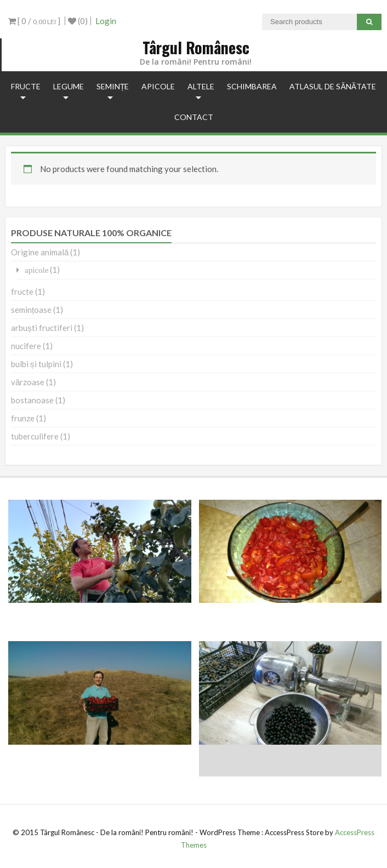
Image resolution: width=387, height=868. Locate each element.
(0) (78, 21)
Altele (201, 86)
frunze (23, 418)
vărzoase (28, 382)
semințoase (31, 310)
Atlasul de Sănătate (333, 86)
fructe (26, 86)
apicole (158, 86)
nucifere (26, 346)
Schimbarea (252, 86)
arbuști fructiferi (42, 328)
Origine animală (40, 252)
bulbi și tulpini (36, 364)
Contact (194, 117)
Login (106, 21)
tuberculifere (35, 436)
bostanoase (32, 400)
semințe (113, 86)
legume (69, 86)
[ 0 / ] (34, 21)
